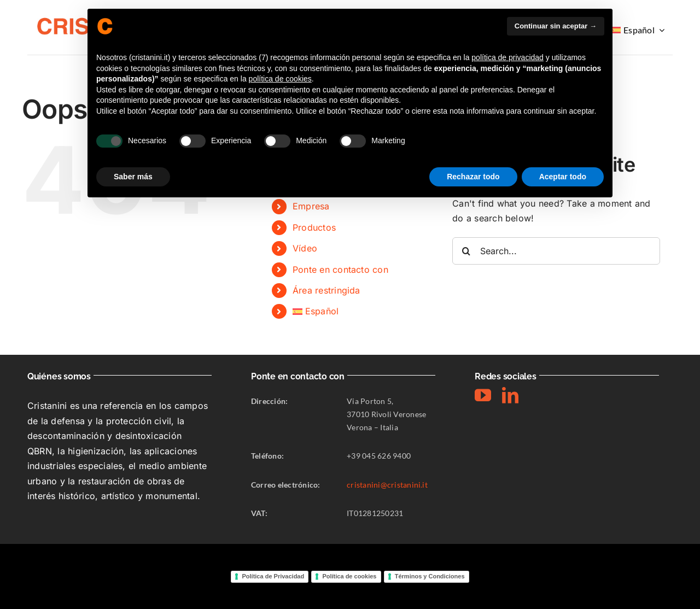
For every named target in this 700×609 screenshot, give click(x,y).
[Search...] (556, 251)
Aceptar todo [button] (563, 177)
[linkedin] (510, 395)
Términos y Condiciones (430, 576)
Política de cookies (349, 576)
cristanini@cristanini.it (387, 485)
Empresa (311, 206)
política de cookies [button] (280, 79)
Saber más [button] (133, 177)
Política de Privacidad (273, 576)
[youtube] (483, 395)
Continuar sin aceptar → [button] (556, 26)
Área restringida (326, 290)
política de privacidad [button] (507, 57)
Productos (314, 227)
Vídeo (305, 248)
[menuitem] (639, 30)
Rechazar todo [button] (473, 177)
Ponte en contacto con (340, 270)
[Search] (466, 251)
